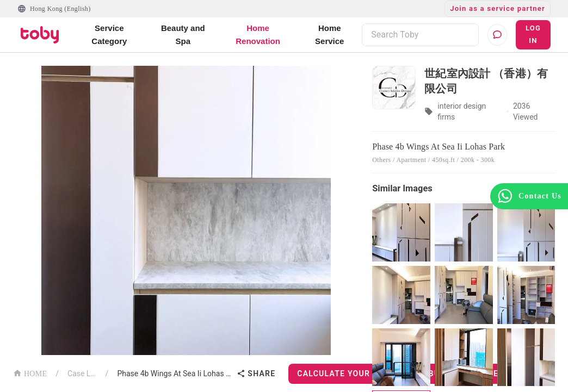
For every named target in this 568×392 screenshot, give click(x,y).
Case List (82, 374)
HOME (30, 373)
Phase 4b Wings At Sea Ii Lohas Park (175, 374)
